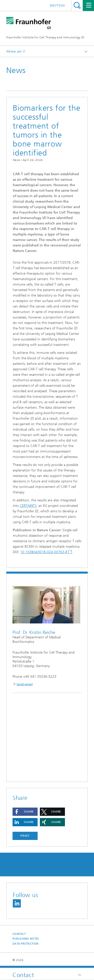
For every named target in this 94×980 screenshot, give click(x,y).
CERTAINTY (28, 506)
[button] (25, 812)
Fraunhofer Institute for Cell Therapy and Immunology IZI (45, 37)
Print (25, 836)
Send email (25, 684)
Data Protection (25, 944)
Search (77, 5)
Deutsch (57, 5)
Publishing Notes (26, 939)
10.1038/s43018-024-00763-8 (44, 552)
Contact (19, 934)
